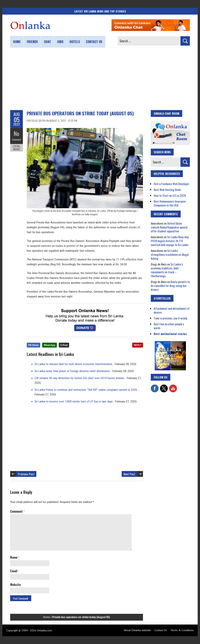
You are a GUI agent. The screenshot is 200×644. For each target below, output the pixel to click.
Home (17, 42)
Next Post (129, 474)
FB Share (33, 345)
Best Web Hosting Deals (167, 190)
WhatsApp (50, 345)
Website (15, 585)
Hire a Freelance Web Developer (171, 184)
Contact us (94, 42)
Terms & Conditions (182, 630)
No (17, 134)
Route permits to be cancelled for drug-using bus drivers (170, 286)
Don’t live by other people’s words (169, 326)
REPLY (138, 345)
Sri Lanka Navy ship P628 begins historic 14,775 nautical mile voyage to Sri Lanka (170, 241)
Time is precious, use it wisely (171, 318)
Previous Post (26, 474)
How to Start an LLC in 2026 (170, 195)
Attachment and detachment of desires (172, 310)
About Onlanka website (137, 630)
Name (15, 557)
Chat (47, 42)
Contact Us (161, 630)
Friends (32, 42)
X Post (64, 345)
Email (15, 571)
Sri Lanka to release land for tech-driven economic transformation (73, 364)
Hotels (75, 42)
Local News (17, 148)
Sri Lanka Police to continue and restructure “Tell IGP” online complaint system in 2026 (86, 390)
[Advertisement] (100, 79)
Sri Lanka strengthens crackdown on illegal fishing (170, 254)
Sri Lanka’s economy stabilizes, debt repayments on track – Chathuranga (167, 270)
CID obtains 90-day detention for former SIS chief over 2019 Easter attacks (79, 378)
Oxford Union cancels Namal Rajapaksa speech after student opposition (169, 227)
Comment (17, 139)
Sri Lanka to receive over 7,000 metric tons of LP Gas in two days (74, 401)
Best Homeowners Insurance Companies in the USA (170, 203)
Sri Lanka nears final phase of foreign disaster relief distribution (72, 371)
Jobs (60, 42)
